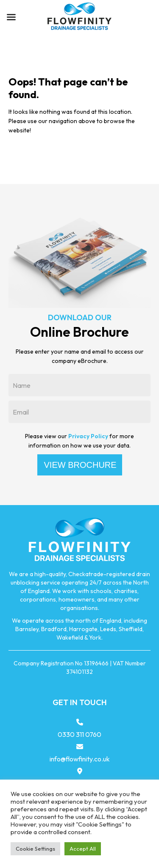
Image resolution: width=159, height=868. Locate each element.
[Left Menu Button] (11, 17)
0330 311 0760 (79, 734)
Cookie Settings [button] (35, 849)
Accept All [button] (83, 849)
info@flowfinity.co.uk (80, 759)
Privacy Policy (88, 436)
